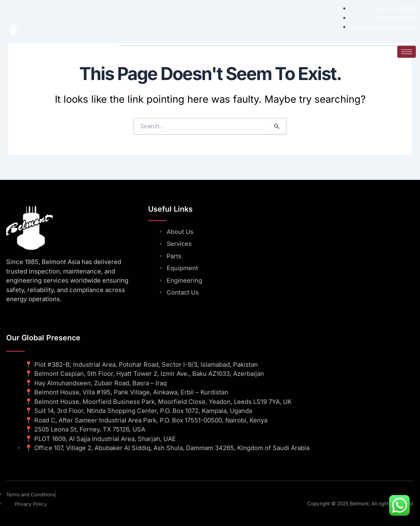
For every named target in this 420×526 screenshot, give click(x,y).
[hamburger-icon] (407, 51)
